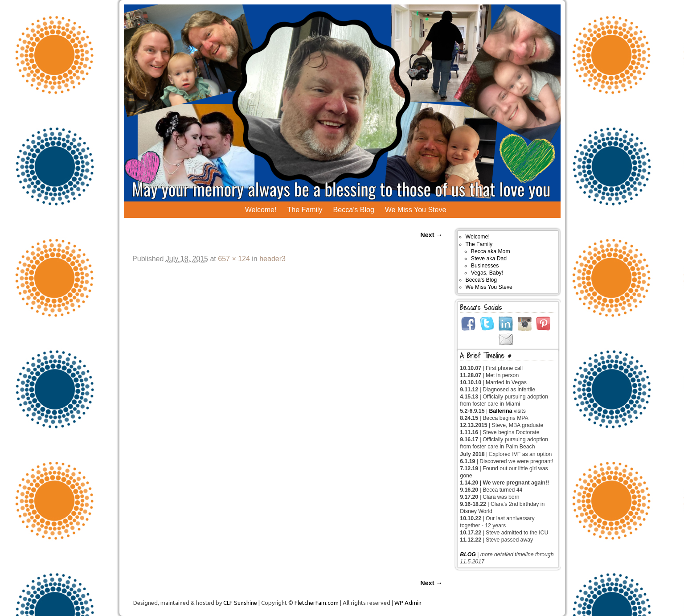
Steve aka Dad (489, 259)
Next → (431, 235)
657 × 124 (234, 259)
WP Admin (408, 603)
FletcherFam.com (317, 603)
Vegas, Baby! (487, 273)
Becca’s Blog (354, 210)
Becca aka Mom (491, 251)
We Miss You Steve (416, 210)
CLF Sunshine (240, 603)
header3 (272, 259)
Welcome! (261, 210)
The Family (305, 210)
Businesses (485, 266)
